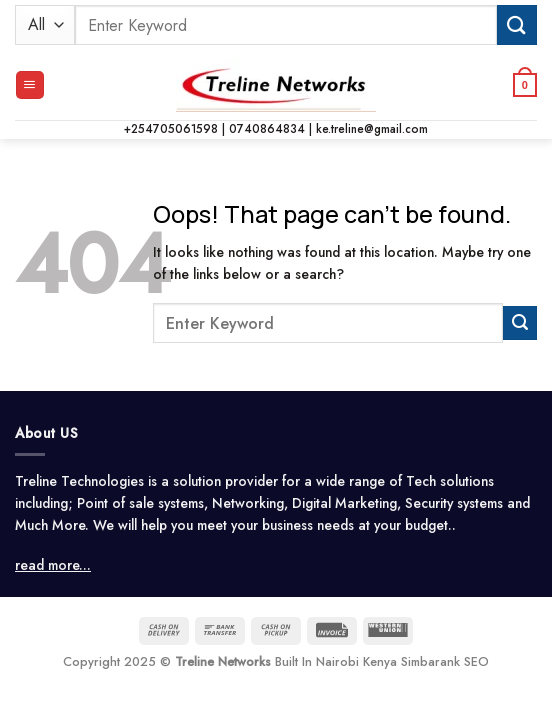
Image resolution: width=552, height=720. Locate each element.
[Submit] (517, 24)
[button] (30, 85)
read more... (53, 565)
